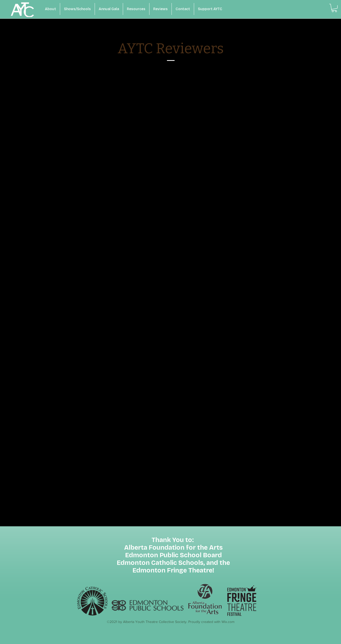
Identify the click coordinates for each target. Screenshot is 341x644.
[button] (334, 8)
